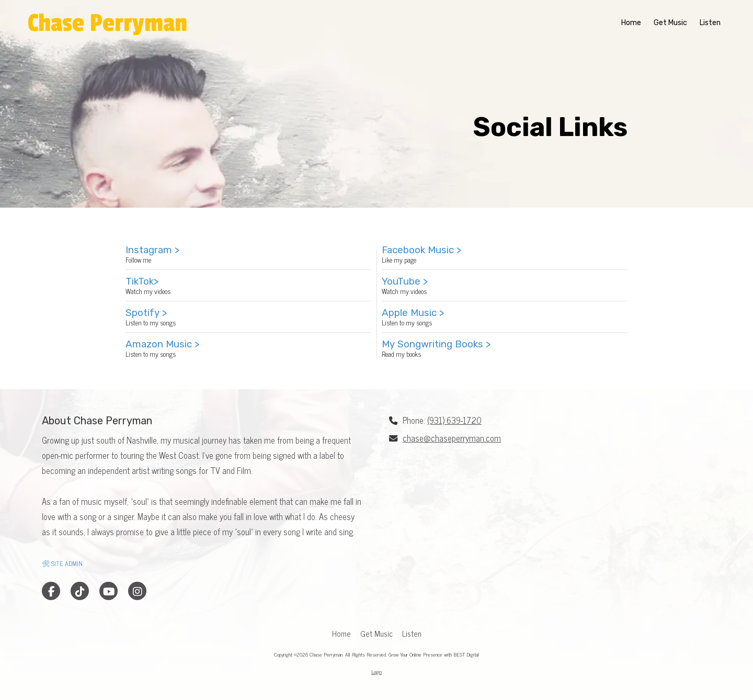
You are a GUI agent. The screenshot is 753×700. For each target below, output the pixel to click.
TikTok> (142, 281)
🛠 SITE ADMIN (62, 563)
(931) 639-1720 (454, 420)
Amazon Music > (162, 344)
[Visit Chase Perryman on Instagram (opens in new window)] (137, 591)
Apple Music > (413, 313)
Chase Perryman (107, 23)
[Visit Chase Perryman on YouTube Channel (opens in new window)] (109, 591)
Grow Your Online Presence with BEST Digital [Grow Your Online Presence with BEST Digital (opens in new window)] (434, 654)
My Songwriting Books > (436, 344)
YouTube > (405, 281)
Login (376, 671)
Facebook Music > (421, 250)
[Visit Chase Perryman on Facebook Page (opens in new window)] (51, 591)
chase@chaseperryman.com (452, 438)
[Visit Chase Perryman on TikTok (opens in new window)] (80, 591)
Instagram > (152, 250)
